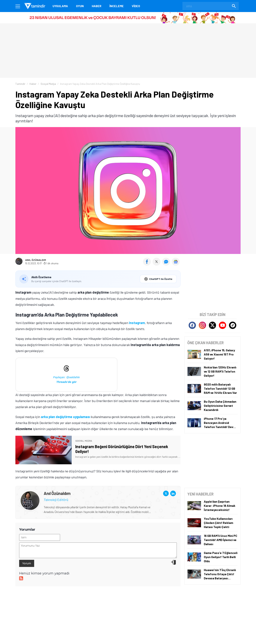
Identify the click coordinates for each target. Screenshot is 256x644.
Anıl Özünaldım (36, 260)
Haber (97, 6)
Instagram (137, 323)
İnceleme (117, 6)
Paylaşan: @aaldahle (66, 377)
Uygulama (60, 6)
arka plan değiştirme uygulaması (66, 417)
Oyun (80, 6)
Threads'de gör (66, 382)
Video (136, 6)
